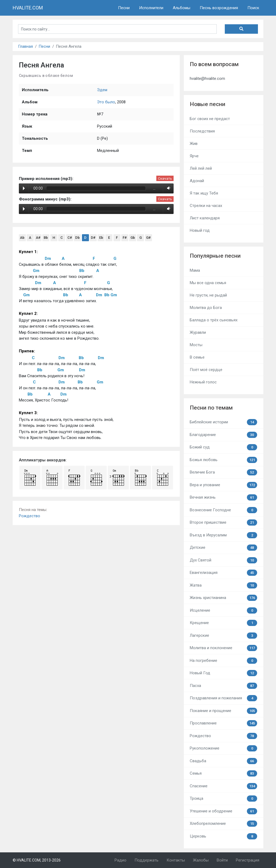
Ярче (194, 156)
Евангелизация (223, 573)
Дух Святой (223, 560)
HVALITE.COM (28, 8)
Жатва (223, 585)
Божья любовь (223, 460)
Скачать (165, 178)
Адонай (197, 181)
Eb (101, 238)
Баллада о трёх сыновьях (214, 320)
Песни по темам (211, 408)
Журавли (198, 332)
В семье (197, 357)
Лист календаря (205, 218)
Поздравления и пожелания (223, 698)
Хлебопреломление (223, 824)
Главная (25, 46)
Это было (106, 102)
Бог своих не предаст (210, 119)
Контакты (176, 860)
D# (93, 238)
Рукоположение (223, 748)
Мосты (196, 345)
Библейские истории (223, 422)
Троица (223, 799)
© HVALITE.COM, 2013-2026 (37, 860)
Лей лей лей (201, 168)
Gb (133, 238)
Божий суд (223, 447)
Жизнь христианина (223, 598)
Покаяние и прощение (223, 711)
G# (148, 238)
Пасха (223, 686)
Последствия (202, 131)
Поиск (253, 8)
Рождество (30, 516)
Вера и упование (223, 485)
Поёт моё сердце (206, 370)
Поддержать (146, 860)
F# (125, 238)
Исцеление (223, 610)
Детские (223, 548)
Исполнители (151, 8)
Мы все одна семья (208, 283)
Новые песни (208, 104)
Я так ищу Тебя (204, 193)
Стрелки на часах (206, 206)
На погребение (223, 661)
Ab (22, 238)
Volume (168, 188)
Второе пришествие (223, 522)
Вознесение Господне (223, 510)
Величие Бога (223, 472)
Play (24, 188)
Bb (46, 238)
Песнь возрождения (219, 8)
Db (77, 238)
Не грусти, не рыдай (208, 295)
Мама (195, 270)
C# (70, 238)
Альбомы (182, 8)
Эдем (102, 90)
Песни (124, 8)
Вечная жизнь (223, 497)
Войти (222, 860)
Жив (194, 144)
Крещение (223, 623)
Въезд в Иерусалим (223, 535)
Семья (223, 773)
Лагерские (223, 636)
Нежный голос (203, 382)
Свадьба (223, 761)
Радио (120, 860)
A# (38, 238)
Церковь (223, 836)
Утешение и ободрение (223, 811)
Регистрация (248, 860)
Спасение (223, 786)
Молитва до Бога (206, 308)
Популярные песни (215, 256)
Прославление (223, 723)
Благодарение (223, 435)
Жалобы (201, 860)
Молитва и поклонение (223, 648)
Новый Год (223, 673)
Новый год (200, 230)
